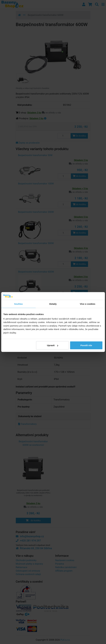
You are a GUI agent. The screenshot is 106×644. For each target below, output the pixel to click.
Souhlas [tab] (18, 304)
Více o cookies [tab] (88, 304)
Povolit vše (86, 345)
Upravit (52, 345)
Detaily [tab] (53, 304)
